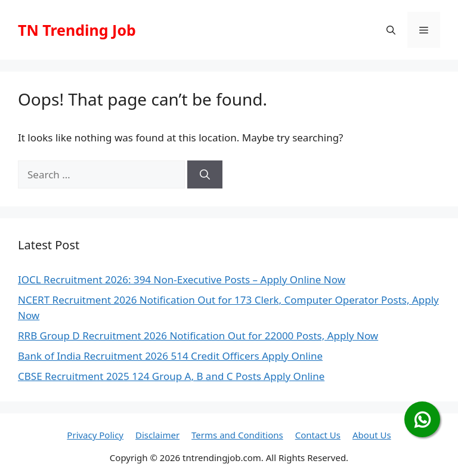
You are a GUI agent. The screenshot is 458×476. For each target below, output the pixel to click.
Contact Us (318, 435)
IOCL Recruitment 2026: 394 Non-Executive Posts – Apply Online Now (182, 279)
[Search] (205, 175)
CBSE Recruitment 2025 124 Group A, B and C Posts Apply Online (171, 376)
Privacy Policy (95, 435)
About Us (372, 435)
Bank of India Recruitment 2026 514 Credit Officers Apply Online (170, 356)
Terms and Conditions (237, 435)
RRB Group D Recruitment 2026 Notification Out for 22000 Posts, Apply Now (198, 336)
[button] (391, 30)
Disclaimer (157, 435)
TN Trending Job (77, 30)
